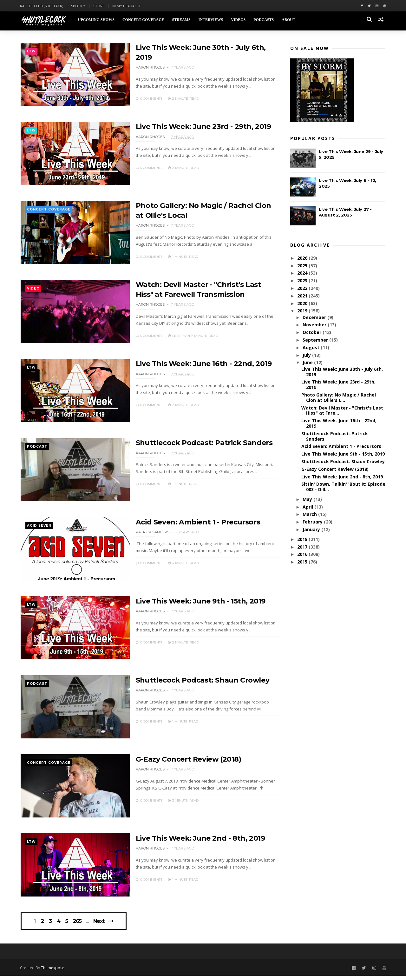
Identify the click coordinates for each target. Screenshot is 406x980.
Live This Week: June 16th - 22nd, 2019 (198, 365)
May (308, 500)
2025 (303, 266)
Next (99, 925)
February (313, 522)
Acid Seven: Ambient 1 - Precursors (192, 524)
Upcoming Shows (97, 20)
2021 (303, 296)
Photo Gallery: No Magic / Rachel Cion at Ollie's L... (339, 398)
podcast (37, 448)
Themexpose (53, 972)
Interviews (211, 20)
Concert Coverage (144, 20)
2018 (303, 540)
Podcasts (264, 20)
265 (78, 925)
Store (99, 6)
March (310, 514)
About (289, 20)
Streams (182, 20)
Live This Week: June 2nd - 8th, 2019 (195, 841)
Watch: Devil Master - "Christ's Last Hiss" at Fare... (342, 411)
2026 (303, 258)
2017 (303, 547)
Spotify (79, 6)
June (308, 363)
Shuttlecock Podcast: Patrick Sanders (199, 444)
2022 (303, 288)
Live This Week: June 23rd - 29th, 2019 (198, 127)
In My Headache (127, 6)
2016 (303, 554)
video (33, 290)
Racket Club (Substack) (42, 6)
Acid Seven (39, 528)
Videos (239, 20)
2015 (303, 562)
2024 (303, 273)
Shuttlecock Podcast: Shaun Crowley (197, 682)
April (308, 507)
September (316, 340)
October (312, 333)
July (307, 355)
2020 (303, 304)
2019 (303, 311)
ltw (31, 52)
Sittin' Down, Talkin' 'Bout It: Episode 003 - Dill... (343, 487)
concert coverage (49, 210)
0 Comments (143, 98)
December (315, 318)
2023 (303, 281)
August (311, 348)
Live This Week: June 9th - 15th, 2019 (195, 603)
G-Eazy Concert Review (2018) (183, 762)
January (312, 530)
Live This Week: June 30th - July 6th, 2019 (342, 372)
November (315, 325)
